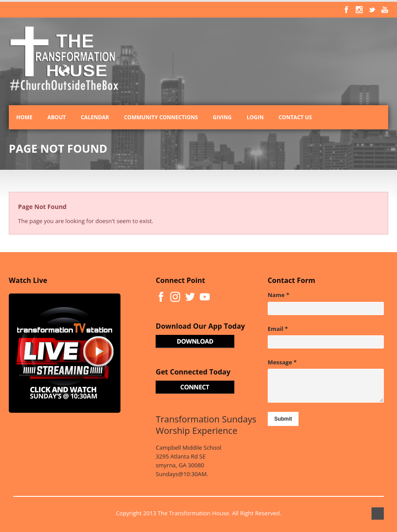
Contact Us (295, 117)
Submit (283, 419)
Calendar (95, 117)
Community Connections (161, 117)
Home (24, 117)
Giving (222, 117)
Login (255, 117)
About (57, 117)
